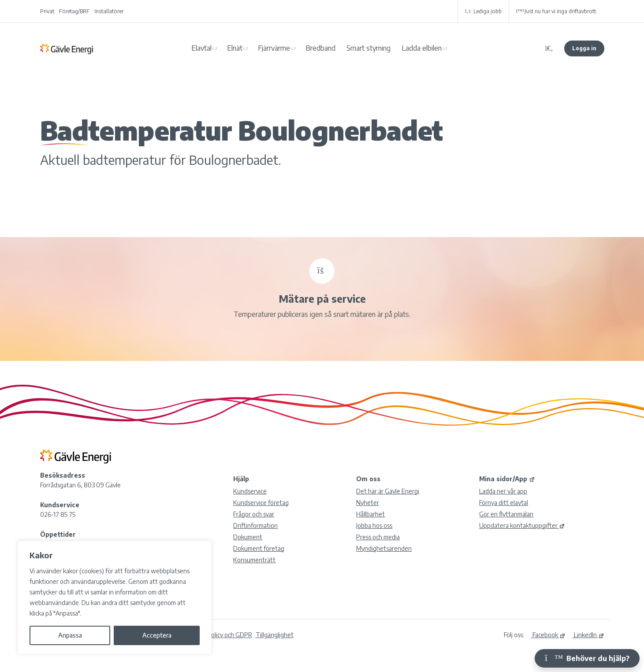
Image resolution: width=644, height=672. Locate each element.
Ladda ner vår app (503, 491)
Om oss (368, 479)
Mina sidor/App (507, 479)
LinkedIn (588, 635)
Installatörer (109, 11)
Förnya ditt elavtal (504, 503)
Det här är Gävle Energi (388, 491)
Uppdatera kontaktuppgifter (522, 525)
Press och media (378, 537)
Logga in (584, 48)
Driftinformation (255, 525)
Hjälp (241, 479)
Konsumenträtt (254, 560)
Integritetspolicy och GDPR (215, 635)
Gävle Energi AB (67, 48)
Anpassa (70, 635)
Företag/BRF (74, 11)
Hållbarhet (370, 514)
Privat (47, 11)
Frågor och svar (254, 514)
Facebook (548, 635)
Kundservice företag (261, 503)
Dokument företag (259, 548)
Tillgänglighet (275, 635)
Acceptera (157, 635)
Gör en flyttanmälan (506, 514)
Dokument (248, 537)
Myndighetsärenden (384, 548)
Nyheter (368, 503)
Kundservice (250, 491)
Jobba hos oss (374, 525)
